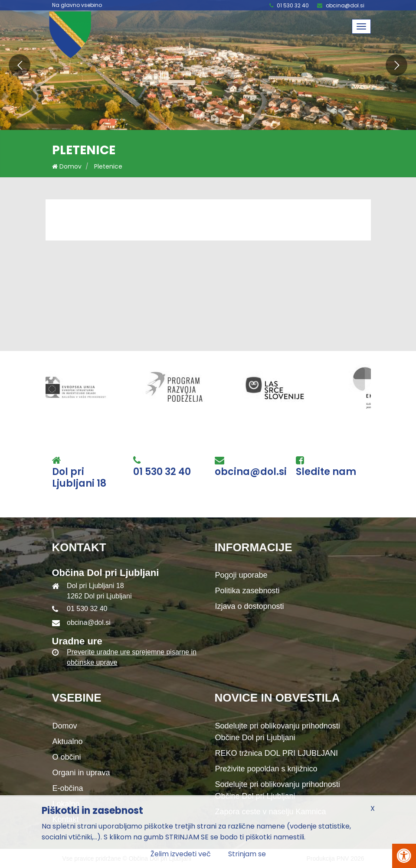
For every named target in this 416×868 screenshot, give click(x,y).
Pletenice (108, 166)
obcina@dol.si (345, 5)
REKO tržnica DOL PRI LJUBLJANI (277, 753)
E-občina (68, 788)
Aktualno (68, 741)
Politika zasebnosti (247, 591)
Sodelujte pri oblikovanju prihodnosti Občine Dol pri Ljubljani (278, 732)
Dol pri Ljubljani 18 (79, 478)
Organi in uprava (81, 773)
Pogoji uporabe (241, 575)
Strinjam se (247, 854)
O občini (67, 757)
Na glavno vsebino (77, 5)
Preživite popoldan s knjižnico (266, 769)
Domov (67, 166)
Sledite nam (326, 472)
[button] (20, 65)
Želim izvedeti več (181, 854)
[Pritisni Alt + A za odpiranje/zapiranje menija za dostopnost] (404, 856)
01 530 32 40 (293, 5)
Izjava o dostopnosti (250, 606)
